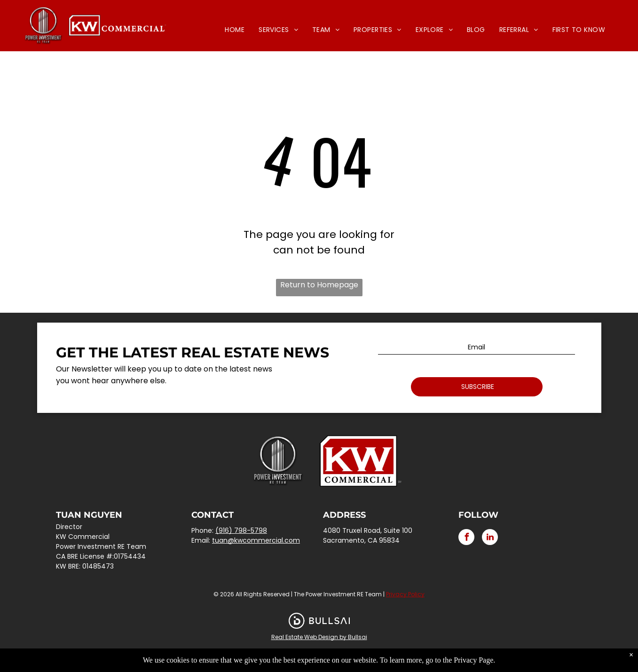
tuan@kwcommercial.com (256, 540)
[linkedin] (490, 538)
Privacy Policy (405, 594)
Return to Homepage (319, 285)
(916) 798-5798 (241, 530)
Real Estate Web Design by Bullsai (319, 637)
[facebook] (466, 538)
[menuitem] (235, 30)
